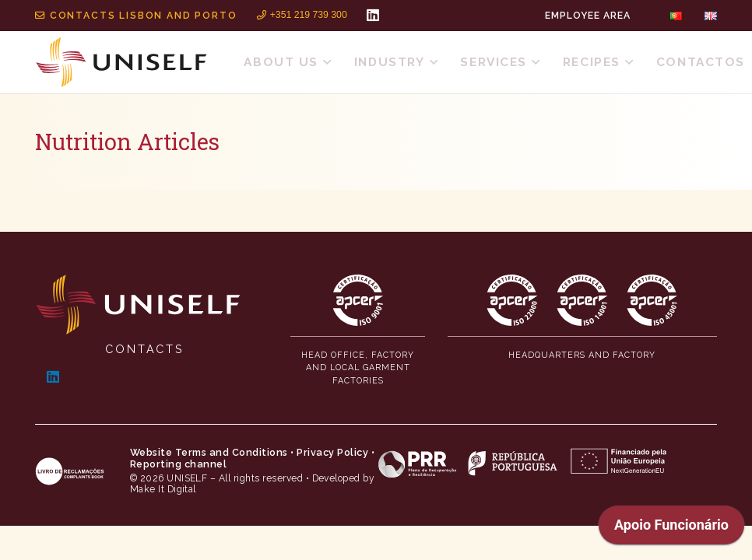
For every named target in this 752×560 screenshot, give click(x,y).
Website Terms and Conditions (209, 452)
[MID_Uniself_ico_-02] (121, 62)
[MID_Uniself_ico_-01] (138, 304)
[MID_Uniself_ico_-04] (70, 471)
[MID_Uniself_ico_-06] (522, 462)
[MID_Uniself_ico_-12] (582, 300)
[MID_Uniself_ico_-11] (512, 300)
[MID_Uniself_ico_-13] (652, 300)
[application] (671, 529)
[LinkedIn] (373, 15)
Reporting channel (179, 464)
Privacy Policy (332, 452)
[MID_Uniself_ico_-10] (358, 300)
